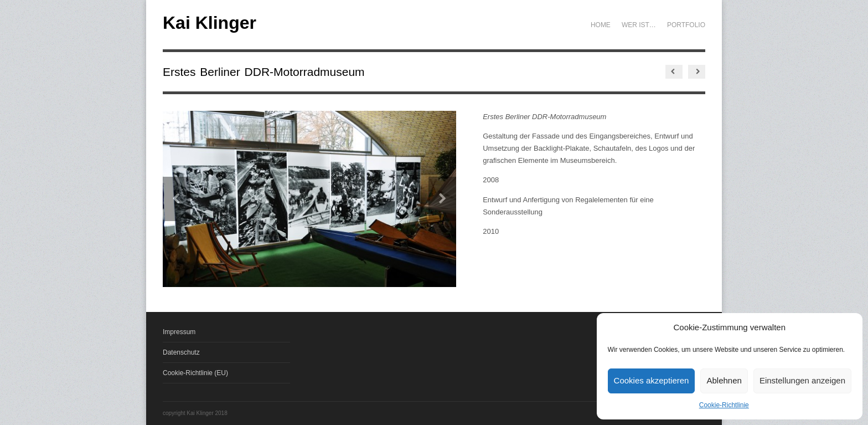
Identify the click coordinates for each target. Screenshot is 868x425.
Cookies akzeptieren (652, 380)
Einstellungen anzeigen (802, 380)
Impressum (179, 332)
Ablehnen (724, 380)
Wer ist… (639, 25)
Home (601, 25)
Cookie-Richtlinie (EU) (195, 373)
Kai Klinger (210, 23)
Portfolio (686, 25)
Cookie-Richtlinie (724, 405)
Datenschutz (181, 352)
